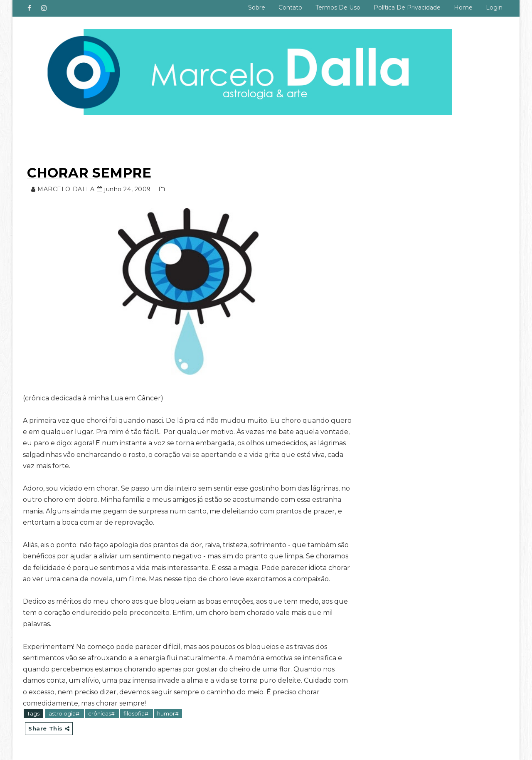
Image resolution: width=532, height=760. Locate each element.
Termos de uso (338, 7)
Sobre (257, 7)
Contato (290, 7)
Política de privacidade (407, 7)
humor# (168, 713)
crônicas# (102, 713)
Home (463, 7)
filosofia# (137, 713)
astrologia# (65, 713)
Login (494, 7)
